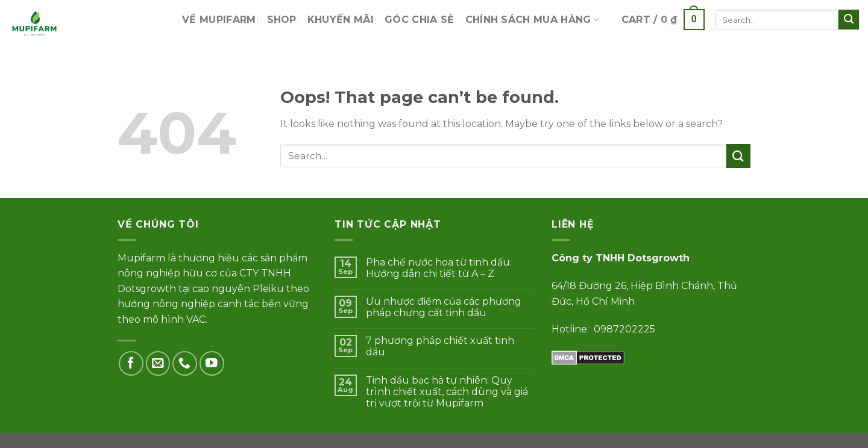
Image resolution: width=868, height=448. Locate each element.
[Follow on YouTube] (212, 363)
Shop (282, 20)
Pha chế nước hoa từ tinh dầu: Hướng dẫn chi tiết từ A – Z (439, 268)
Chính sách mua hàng (533, 20)
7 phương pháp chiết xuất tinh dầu (440, 346)
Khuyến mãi (341, 20)
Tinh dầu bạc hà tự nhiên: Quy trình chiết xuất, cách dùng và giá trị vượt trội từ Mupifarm (447, 392)
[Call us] (185, 363)
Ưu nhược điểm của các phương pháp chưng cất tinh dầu (444, 307)
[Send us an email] (158, 363)
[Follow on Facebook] (131, 363)
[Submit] (849, 20)
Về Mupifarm (219, 20)
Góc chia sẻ (420, 20)
